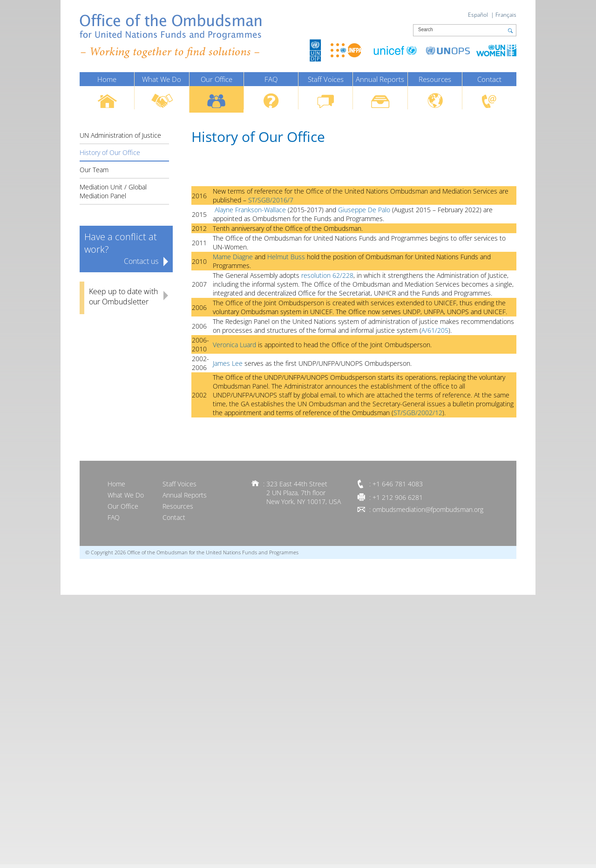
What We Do (162, 79)
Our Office (217, 79)
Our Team (94, 170)
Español (478, 15)
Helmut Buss (287, 257)
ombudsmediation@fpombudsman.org (428, 509)
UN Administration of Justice (120, 135)
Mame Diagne (234, 257)
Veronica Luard (234, 345)
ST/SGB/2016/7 (270, 200)
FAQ (271, 79)
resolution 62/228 (327, 275)
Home (107, 79)
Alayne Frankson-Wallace (250, 210)
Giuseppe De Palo (365, 210)
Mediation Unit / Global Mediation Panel (113, 191)
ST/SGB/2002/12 (418, 413)
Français (506, 15)
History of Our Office (110, 152)
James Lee (228, 363)
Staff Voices (326, 79)
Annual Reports (380, 79)
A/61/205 (435, 330)
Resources (435, 79)
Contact (489, 79)
